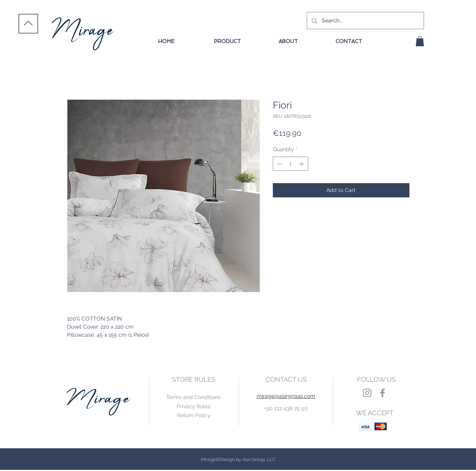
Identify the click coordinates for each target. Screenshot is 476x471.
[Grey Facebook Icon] (382, 393)
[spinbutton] (291, 164)
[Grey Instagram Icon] (367, 393)
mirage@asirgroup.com (286, 396)
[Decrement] (279, 164)
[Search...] (365, 21)
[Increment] (302, 164)
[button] (420, 41)
